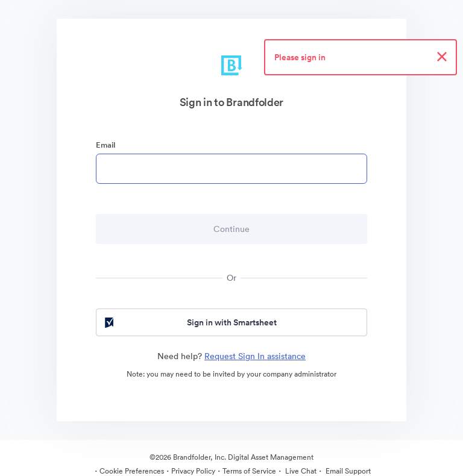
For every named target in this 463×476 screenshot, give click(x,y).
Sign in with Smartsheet (190, 322)
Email (106, 145)
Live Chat (300, 471)
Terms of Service (249, 471)
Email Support (347, 471)
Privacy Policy (193, 471)
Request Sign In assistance (255, 356)
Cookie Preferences (132, 471)
